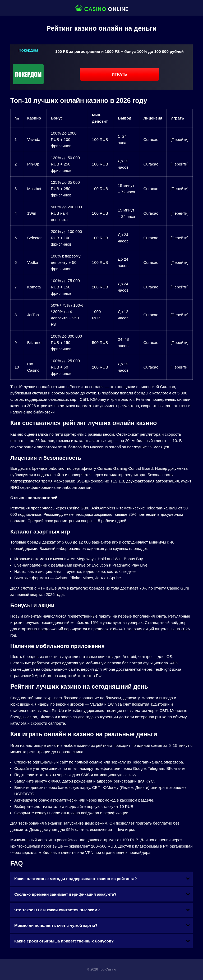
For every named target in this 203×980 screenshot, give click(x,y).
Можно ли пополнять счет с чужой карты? (56, 925)
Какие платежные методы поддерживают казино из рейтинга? (76, 879)
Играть (119, 74)
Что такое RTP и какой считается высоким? (57, 910)
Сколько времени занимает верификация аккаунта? (65, 894)
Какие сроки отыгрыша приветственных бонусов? (64, 941)
